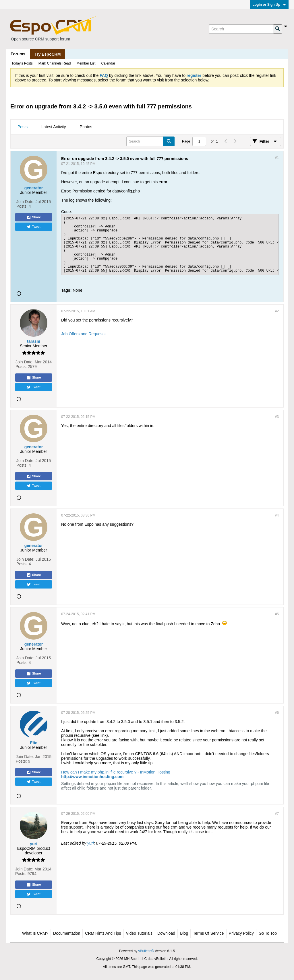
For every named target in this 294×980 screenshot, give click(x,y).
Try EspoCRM (48, 54)
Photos (86, 127)
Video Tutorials (139, 933)
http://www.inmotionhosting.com (92, 777)
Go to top (268, 933)
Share (34, 217)
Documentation (67, 933)
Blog (184, 933)
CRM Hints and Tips (103, 933)
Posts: (22, 206)
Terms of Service (208, 933)
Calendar (108, 63)
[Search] (241, 29)
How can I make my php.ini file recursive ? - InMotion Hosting (116, 772)
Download (166, 933)
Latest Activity (54, 127)
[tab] (23, 127)
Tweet (33, 227)
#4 (277, 515)
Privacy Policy (241, 933)
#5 (277, 614)
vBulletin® (146, 951)
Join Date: (25, 202)
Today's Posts (22, 63)
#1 (277, 158)
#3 (277, 417)
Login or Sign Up (269, 5)
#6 (277, 713)
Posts (23, 127)
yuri (91, 843)
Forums (18, 54)
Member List (86, 63)
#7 (277, 814)
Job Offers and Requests (83, 334)
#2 (277, 311)
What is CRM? (35, 933)
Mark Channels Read (55, 63)
